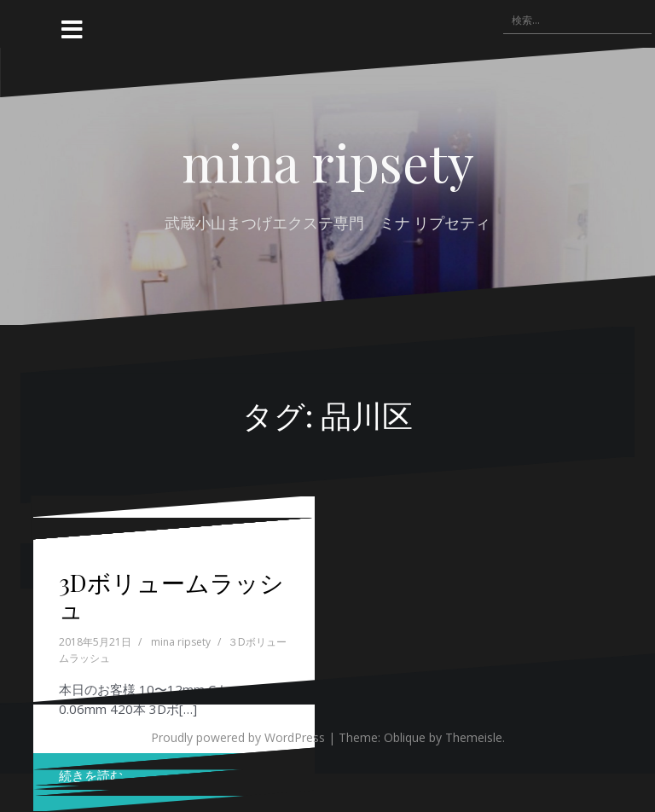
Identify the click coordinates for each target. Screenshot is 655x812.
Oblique (405, 737)
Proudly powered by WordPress (238, 737)
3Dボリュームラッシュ (171, 595)
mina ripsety (328, 161)
